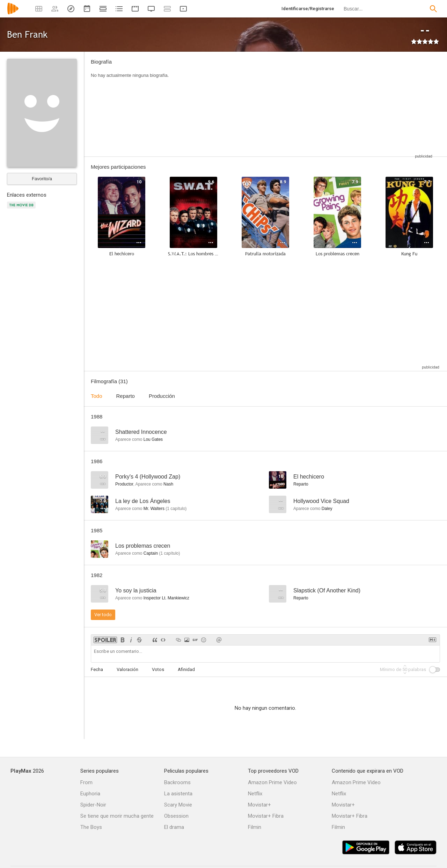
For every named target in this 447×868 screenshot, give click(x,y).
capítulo (176, 509)
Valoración (127, 669)
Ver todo (103, 615)
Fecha (97, 669)
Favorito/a (42, 179)
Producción (162, 396)
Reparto (126, 396)
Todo (97, 396)
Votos (158, 669)
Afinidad (186, 669)
